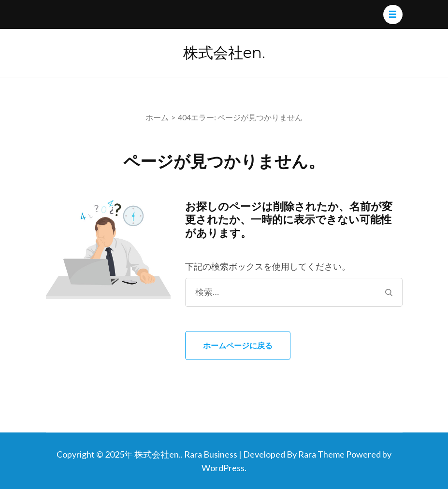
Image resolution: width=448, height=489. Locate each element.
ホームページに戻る (238, 345)
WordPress (223, 468)
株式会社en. (224, 53)
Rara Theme (321, 454)
